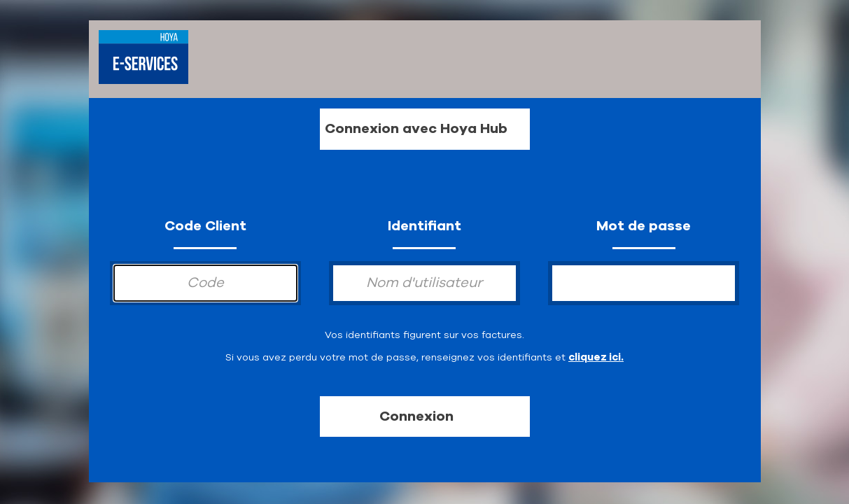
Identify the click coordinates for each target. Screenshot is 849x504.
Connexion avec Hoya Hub (416, 128)
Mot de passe (644, 226)
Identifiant (424, 226)
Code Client (205, 226)
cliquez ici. (596, 357)
